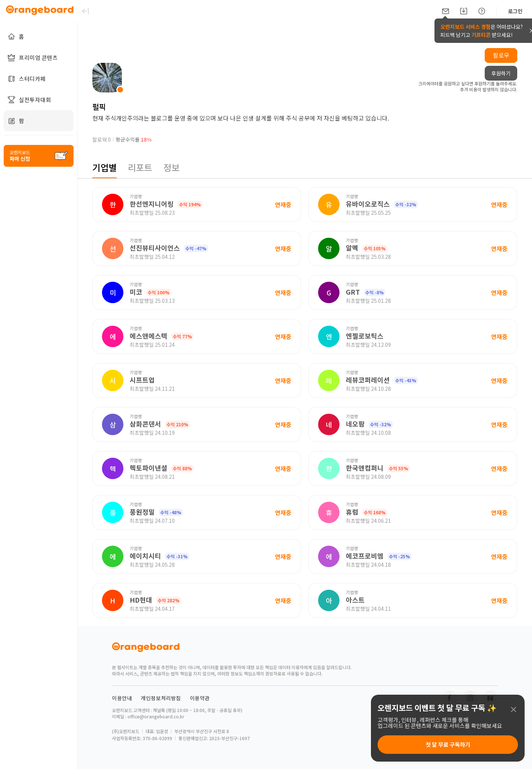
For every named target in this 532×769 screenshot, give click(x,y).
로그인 (515, 11)
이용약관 (200, 698)
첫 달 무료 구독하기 (448, 744)
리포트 (140, 167)
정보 (171, 167)
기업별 (105, 167)
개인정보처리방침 (161, 698)
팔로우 (501, 55)
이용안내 (122, 698)
